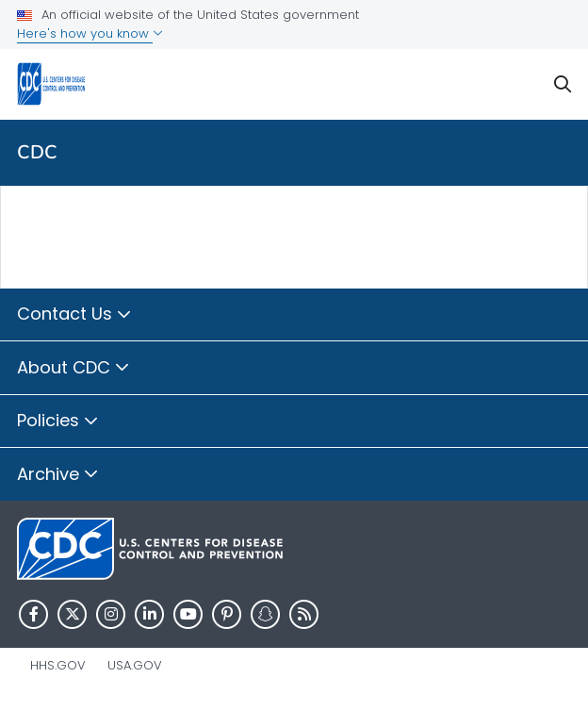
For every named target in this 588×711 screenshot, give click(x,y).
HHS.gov (58, 665)
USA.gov (135, 665)
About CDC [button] (73, 369)
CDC (37, 152)
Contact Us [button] (74, 315)
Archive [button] (58, 475)
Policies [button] (58, 422)
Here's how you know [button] (90, 33)
